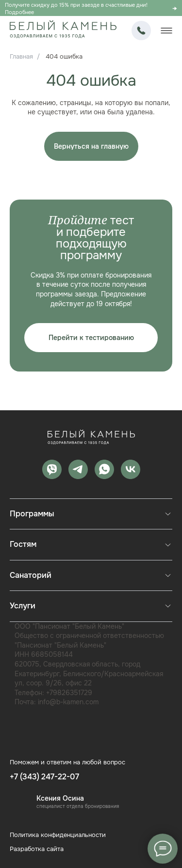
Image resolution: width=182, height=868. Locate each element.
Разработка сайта (37, 849)
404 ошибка (64, 56)
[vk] (131, 469)
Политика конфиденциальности (58, 835)
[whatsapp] (104, 469)
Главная (21, 56)
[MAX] (52, 469)
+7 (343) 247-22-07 (141, 31)
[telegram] (78, 469)
